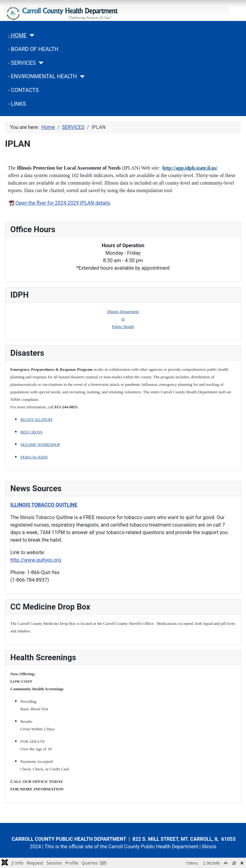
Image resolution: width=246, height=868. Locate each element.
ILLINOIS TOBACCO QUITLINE (44, 505)
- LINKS (17, 104)
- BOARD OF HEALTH (33, 49)
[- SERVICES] (40, 63)
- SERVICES (22, 63)
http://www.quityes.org (36, 560)
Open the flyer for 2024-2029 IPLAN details (59, 203)
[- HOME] (31, 35)
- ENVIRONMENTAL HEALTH (43, 76)
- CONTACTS (23, 90)
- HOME (17, 35)
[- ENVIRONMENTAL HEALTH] (81, 77)
